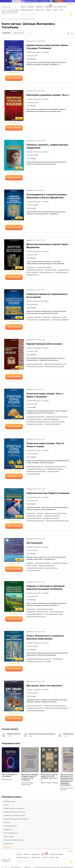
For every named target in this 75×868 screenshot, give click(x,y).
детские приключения (44, 267)
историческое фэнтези (34, 419)
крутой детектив (32, 565)
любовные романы (10, 801)
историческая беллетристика (36, 469)
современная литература (35, 366)
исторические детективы (34, 516)
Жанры (23, 7)
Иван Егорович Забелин (50, 783)
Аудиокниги (40, 7)
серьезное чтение (53, 471)
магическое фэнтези (58, 422)
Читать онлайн (14, 78)
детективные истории (33, 570)
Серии (55, 10)
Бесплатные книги (60, 7)
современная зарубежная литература (16, 819)
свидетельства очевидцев (60, 320)
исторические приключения (35, 417)
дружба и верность (33, 275)
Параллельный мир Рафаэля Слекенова (48, 493)
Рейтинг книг (40, 10)
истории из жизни (44, 320)
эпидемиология (58, 659)
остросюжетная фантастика (54, 614)
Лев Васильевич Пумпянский (27, 784)
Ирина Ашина (7, 779)
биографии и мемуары (34, 317)
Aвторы (11, 19)
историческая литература (35, 466)
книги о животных (32, 272)
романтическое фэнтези (53, 424)
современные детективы (52, 516)
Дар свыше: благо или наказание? (45, 686)
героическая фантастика (45, 609)
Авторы (49, 10)
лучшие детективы (51, 568)
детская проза (31, 267)
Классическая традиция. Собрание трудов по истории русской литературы (30, 777)
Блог (61, 10)
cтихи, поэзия (8, 844)
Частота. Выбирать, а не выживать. (10, 775)
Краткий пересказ (27, 10)
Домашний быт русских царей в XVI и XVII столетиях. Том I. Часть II (49, 777)
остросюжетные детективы (35, 521)
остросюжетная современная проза (38, 422)
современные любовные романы (14, 815)
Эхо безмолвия (35, 543)
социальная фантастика (34, 364)
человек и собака (51, 270)
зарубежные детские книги (35, 270)
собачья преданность (46, 272)
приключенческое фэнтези (35, 424)
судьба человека (32, 320)
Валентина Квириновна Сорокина (42, 734)
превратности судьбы (59, 317)
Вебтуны (49, 7)
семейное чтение (63, 270)
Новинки (31, 7)
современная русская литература (14, 812)
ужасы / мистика (9, 836)
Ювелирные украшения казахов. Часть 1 (48, 95)
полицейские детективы (60, 563)
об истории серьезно (10, 826)
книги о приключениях (11, 833)
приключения (8, 829)
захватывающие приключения (36, 471)
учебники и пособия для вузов (13, 840)
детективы (7, 822)
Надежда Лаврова (14, 734)
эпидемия (48, 661)
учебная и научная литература (13, 808)
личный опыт (47, 317)
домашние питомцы (61, 272)
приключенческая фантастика (54, 366)
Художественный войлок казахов (44, 344)
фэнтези (6, 805)
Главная (4, 19)
